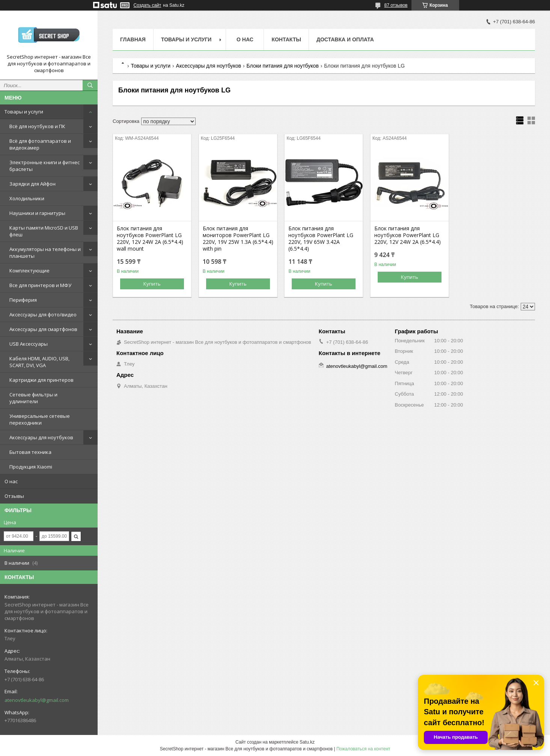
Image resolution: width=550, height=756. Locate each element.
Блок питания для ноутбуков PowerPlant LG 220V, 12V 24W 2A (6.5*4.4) (408, 235)
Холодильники (27, 198)
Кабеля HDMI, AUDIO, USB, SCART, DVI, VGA (39, 362)
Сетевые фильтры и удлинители (33, 398)
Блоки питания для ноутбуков (283, 66)
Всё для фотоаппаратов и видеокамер (40, 144)
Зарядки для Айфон (32, 184)
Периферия (23, 300)
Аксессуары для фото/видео (43, 314)
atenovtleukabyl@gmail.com (37, 700)
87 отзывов (396, 5)
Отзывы (14, 496)
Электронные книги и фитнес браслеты (44, 166)
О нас (11, 481)
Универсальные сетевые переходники (40, 419)
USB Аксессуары (29, 344)
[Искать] (90, 85)
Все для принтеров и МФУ (40, 285)
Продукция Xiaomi (31, 467)
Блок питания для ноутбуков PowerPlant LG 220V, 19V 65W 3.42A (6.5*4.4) (321, 239)
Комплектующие (29, 271)
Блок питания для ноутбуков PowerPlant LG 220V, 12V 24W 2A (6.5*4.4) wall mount (150, 239)
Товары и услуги (24, 112)
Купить (152, 284)
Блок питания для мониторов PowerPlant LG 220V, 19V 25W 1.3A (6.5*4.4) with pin (238, 239)
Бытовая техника (30, 452)
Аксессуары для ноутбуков (41, 437)
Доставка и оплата (345, 39)
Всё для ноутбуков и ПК (37, 126)
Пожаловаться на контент (363, 749)
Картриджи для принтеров (41, 380)
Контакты (286, 39)
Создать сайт (148, 5)
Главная (133, 39)
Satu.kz (307, 742)
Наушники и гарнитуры (37, 213)
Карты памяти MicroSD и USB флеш (44, 231)
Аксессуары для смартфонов (43, 329)
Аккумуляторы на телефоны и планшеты (45, 253)
